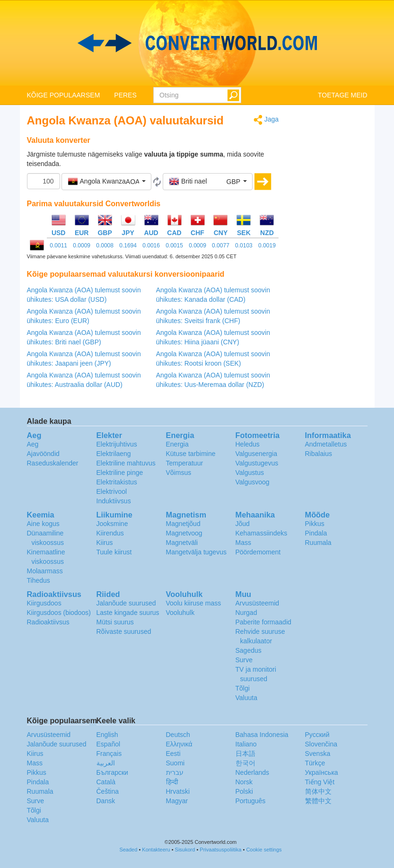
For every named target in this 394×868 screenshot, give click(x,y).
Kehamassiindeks (262, 533)
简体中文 (318, 791)
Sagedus (249, 650)
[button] (106, 182)
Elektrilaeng (114, 454)
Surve (244, 660)
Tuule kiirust (114, 552)
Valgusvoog (253, 482)
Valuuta (246, 698)
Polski (244, 791)
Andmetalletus (326, 444)
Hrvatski (178, 791)
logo (197, 43)
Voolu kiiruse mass (194, 603)
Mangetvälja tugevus (196, 552)
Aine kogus (43, 524)
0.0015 (174, 245)
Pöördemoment (258, 552)
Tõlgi (243, 688)
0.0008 (105, 245)
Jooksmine (112, 524)
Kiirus (105, 543)
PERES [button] (125, 95)
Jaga (266, 120)
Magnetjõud (183, 524)
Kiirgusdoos (44, 603)
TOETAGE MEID (343, 95)
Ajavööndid (43, 454)
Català (106, 782)
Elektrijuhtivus (117, 444)
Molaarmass (45, 571)
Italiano (246, 744)
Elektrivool (112, 491)
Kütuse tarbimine (191, 454)
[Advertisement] (330, 256)
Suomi (175, 763)
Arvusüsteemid (258, 603)
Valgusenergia (256, 454)
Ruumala (318, 543)
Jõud (243, 524)
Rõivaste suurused (124, 631)
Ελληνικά (179, 744)
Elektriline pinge (120, 473)
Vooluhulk (180, 613)
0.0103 (244, 245)
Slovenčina (321, 744)
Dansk (106, 801)
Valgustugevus (257, 463)
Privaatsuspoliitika (220, 850)
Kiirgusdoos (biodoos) (59, 613)
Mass (243, 543)
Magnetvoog (184, 533)
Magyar (177, 801)
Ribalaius (319, 454)
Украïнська (322, 772)
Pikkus (315, 524)
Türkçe (315, 763)
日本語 (245, 754)
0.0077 (221, 245)
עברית (175, 772)
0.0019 (267, 245)
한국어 (245, 763)
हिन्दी (172, 782)
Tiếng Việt (320, 782)
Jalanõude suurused (126, 603)
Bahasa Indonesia (262, 735)
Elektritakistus (117, 482)
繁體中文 (318, 801)
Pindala (316, 533)
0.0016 (151, 245)
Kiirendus (110, 533)
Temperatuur (185, 463)
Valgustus (250, 473)
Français (109, 754)
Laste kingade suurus (128, 613)
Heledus (248, 444)
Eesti (173, 754)
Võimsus (179, 473)
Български (112, 772)
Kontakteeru (156, 850)
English (107, 735)
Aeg (33, 444)
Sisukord (185, 850)
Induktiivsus (114, 501)
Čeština (108, 791)
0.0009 (82, 245)
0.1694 (128, 245)
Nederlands (253, 772)
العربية (106, 763)
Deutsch (178, 735)
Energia (177, 444)
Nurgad (246, 613)
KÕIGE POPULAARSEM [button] (64, 95)
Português (251, 801)
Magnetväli (182, 543)
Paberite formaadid (263, 622)
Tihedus (39, 580)
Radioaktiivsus (48, 622)
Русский (317, 735)
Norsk (244, 782)
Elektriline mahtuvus (126, 463)
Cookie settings (264, 850)
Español (109, 744)
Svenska (318, 754)
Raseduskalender (53, 463)
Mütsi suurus (115, 622)
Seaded (128, 850)
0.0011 (58, 245)
